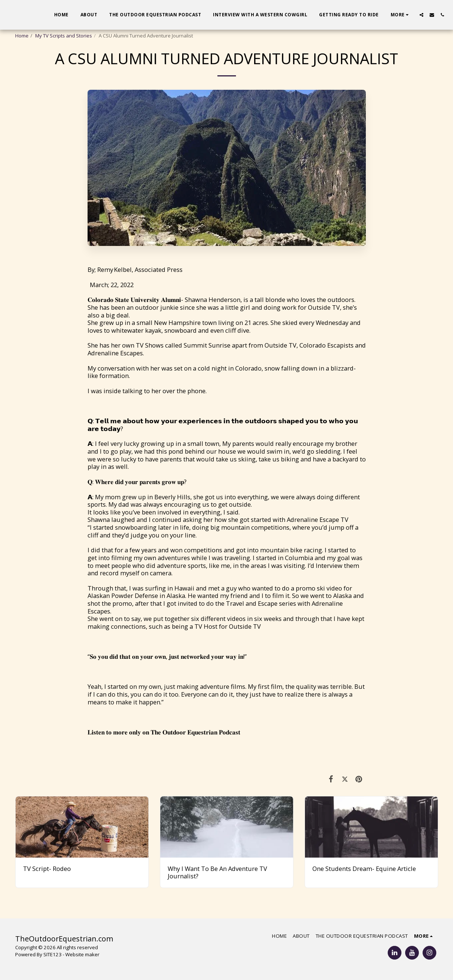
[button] (421, 15)
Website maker (82, 954)
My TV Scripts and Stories (64, 36)
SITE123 (52, 954)
